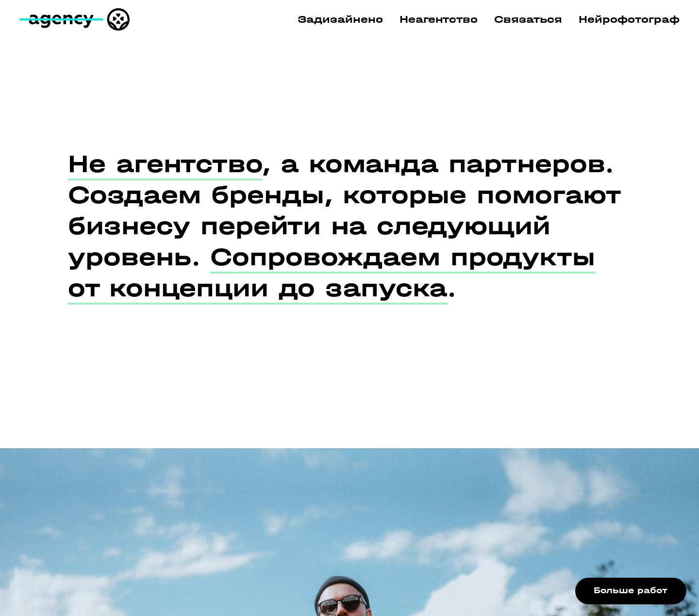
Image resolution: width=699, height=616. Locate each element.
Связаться (528, 19)
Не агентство (165, 164)
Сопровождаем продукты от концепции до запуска (332, 273)
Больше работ (631, 591)
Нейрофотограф (629, 19)
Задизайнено (340, 19)
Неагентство (439, 19)
